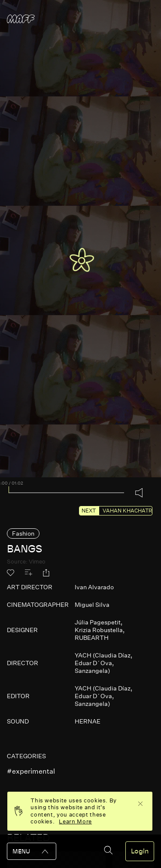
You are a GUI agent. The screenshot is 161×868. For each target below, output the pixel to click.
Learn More (75, 821)
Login (140, 851)
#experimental (31, 771)
